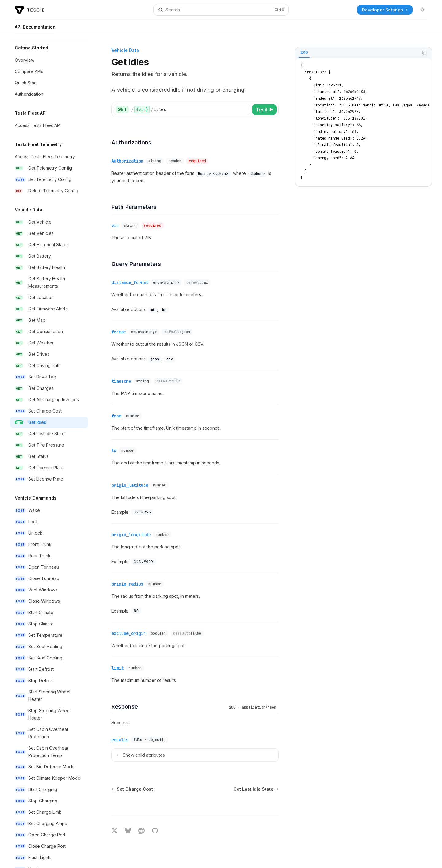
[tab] (304, 52)
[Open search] (221, 10)
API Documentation (35, 29)
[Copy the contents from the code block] (424, 53)
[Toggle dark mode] (422, 10)
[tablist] (357, 53)
